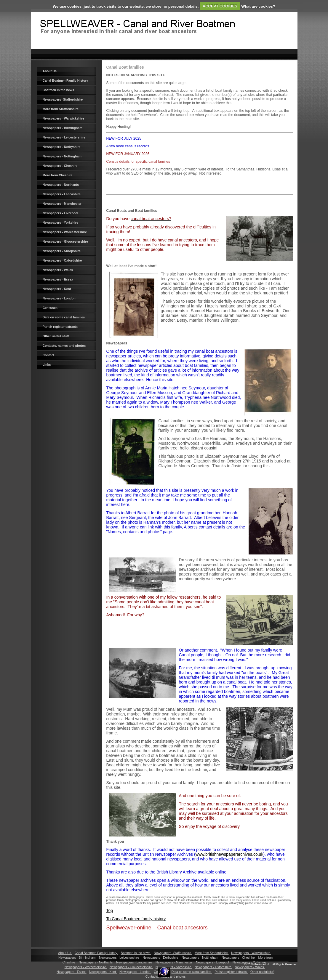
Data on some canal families (64, 317)
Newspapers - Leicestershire (64, 137)
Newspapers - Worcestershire (65, 232)
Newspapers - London (59, 298)
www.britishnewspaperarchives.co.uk (229, 854)
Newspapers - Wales (58, 270)
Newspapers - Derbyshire (62, 147)
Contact (49, 355)
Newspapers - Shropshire (62, 251)
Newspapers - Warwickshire (64, 118)
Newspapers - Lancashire (62, 194)
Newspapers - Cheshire (60, 166)
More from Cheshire (58, 175)
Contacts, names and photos (64, 346)
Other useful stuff (56, 336)
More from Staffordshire (61, 109)
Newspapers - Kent (57, 289)
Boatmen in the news (59, 90)
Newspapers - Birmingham (63, 128)
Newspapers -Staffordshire (63, 99)
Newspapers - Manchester (62, 204)
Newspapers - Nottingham (62, 156)
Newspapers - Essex (58, 279)
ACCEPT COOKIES (220, 6)
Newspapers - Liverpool (60, 213)
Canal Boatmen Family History (65, 80)
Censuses (50, 308)
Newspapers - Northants (61, 185)
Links (47, 365)
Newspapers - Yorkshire (60, 223)
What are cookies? (258, 6)
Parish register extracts (60, 327)
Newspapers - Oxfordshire (62, 260)
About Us (50, 71)
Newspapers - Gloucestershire (65, 241)
